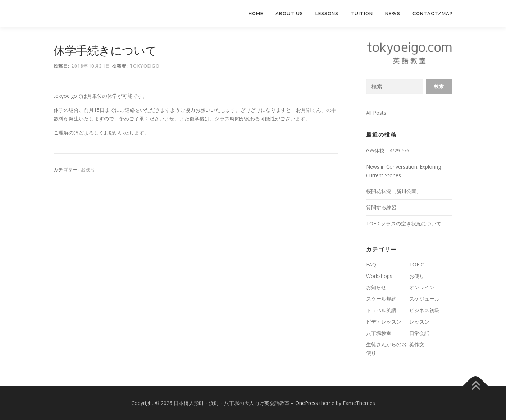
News (393, 13)
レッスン (419, 322)
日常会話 (419, 333)
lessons (327, 13)
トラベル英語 (381, 310)
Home (256, 13)
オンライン (422, 287)
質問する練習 (381, 207)
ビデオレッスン (384, 322)
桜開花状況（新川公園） (394, 191)
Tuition (362, 13)
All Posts (376, 113)
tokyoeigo (145, 66)
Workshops (379, 276)
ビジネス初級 (424, 310)
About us (289, 13)
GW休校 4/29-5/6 (388, 150)
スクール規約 (381, 299)
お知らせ (376, 287)
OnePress (307, 403)
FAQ (371, 264)
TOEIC (417, 264)
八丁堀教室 (379, 333)
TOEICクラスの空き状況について (404, 223)
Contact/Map (433, 13)
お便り (88, 170)
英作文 (417, 344)
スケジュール (424, 299)
